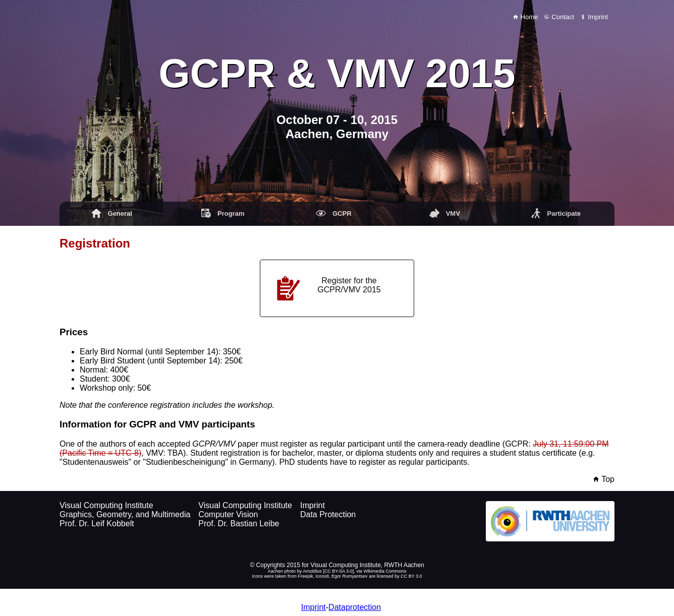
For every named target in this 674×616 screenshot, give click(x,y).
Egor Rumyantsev (350, 576)
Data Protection (328, 514)
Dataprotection (355, 607)
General (112, 213)
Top (604, 479)
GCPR (333, 213)
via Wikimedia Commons (381, 571)
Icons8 (323, 576)
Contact (559, 17)
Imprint (594, 17)
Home (525, 17)
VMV (445, 213)
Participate (556, 213)
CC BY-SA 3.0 (339, 571)
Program (223, 213)
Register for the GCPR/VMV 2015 (329, 288)
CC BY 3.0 (411, 576)
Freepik (306, 576)
